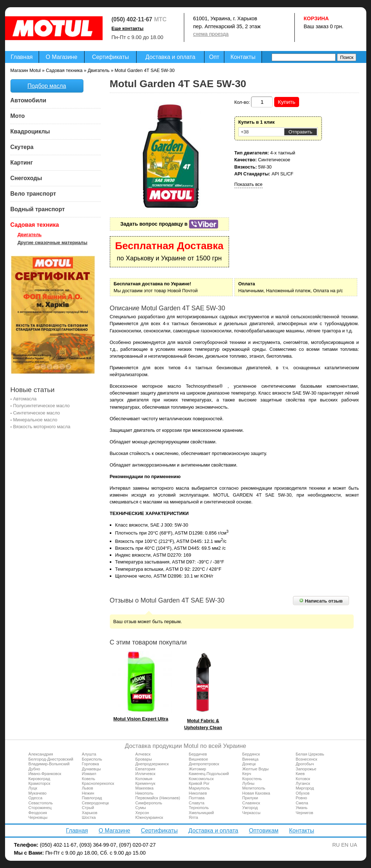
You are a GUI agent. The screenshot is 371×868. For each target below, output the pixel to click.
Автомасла (25, 399)
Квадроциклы (30, 131)
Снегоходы (26, 178)
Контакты (243, 57)
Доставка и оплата (171, 57)
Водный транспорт (38, 209)
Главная (22, 57)
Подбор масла (47, 86)
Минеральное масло (35, 420)
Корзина (316, 18)
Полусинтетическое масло (41, 406)
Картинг (22, 163)
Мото (18, 116)
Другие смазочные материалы (53, 242)
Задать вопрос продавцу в (169, 224)
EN (345, 845)
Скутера (22, 147)
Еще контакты (128, 28)
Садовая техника (35, 225)
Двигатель (30, 235)
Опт (214, 57)
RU (336, 845)
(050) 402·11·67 (132, 19)
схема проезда (211, 34)
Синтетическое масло (36, 413)
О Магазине (62, 57)
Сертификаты (111, 57)
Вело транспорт (33, 194)
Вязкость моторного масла (42, 427)
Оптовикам (264, 831)
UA (354, 845)
